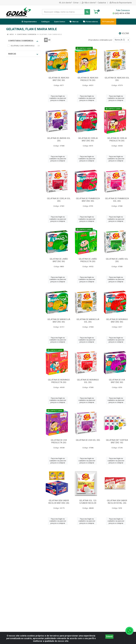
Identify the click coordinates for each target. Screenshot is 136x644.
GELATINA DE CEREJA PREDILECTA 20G (117, 139)
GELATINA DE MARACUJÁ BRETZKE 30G (59, 321)
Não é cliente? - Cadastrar (94, 3)
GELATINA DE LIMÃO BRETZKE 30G (59, 260)
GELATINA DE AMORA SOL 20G (59, 139)
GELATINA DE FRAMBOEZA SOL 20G (117, 200)
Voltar (124, 33)
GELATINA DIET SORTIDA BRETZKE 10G (117, 441)
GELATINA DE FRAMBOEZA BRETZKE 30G (88, 200)
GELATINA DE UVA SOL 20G (88, 440)
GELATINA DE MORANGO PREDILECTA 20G (59, 381)
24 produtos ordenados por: (100, 40)
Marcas (23, 54)
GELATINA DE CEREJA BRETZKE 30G (88, 139)
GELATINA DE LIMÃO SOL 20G (117, 260)
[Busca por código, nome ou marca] (63, 12)
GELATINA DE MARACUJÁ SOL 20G (88, 321)
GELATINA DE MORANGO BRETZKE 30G (117, 321)
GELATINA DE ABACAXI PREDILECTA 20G (88, 79)
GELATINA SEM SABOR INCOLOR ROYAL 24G (117, 502)
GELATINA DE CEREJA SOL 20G (59, 200)
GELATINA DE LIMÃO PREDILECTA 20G (88, 260)
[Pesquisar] (87, 12)
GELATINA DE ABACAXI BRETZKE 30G (59, 79)
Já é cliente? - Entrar (69, 3)
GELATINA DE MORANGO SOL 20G (88, 381)
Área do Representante (121, 3)
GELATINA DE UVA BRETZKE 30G (117, 381)
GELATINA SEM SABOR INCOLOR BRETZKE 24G (59, 502)
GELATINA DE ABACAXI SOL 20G (117, 79)
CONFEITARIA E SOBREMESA (23, 41)
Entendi (109, 638)
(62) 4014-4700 (121, 13)
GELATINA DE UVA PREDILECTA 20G (59, 441)
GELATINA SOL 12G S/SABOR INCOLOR (88, 502)
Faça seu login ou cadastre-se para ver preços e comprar (58, 98)
